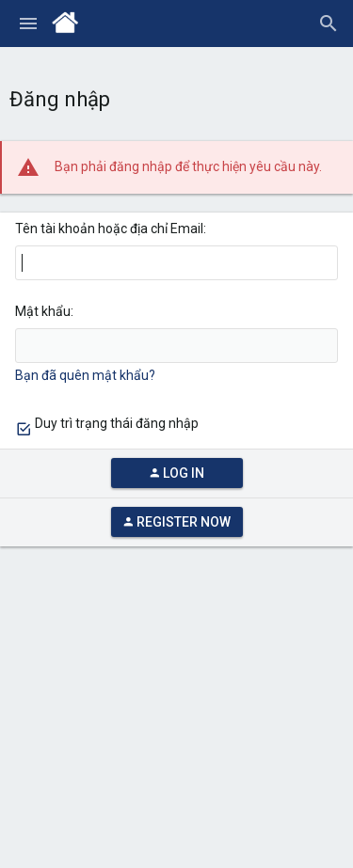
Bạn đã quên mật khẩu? (85, 375)
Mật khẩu (43, 311)
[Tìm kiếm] (329, 24)
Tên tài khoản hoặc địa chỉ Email (109, 229)
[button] (28, 24)
